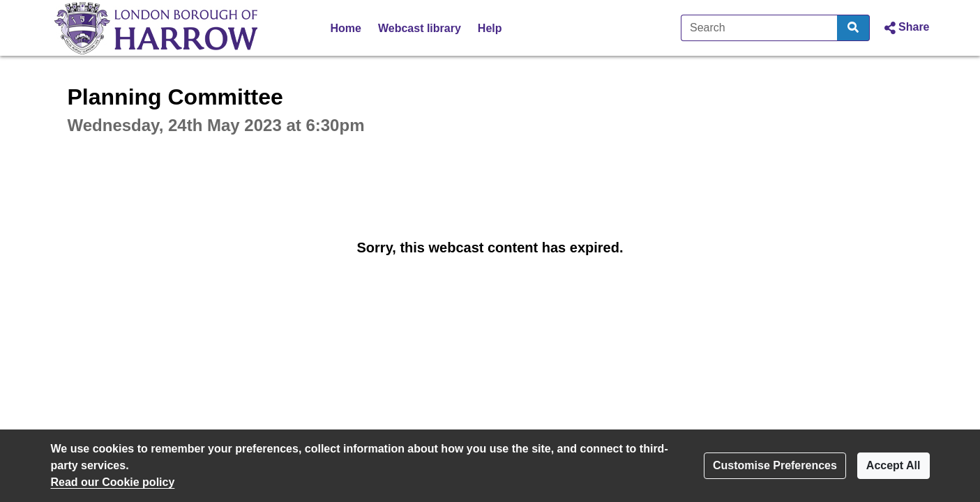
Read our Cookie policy (113, 482)
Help (490, 28)
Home (346, 28)
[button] (905, 28)
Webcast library (420, 28)
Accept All (894, 465)
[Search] (759, 28)
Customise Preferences (775, 465)
